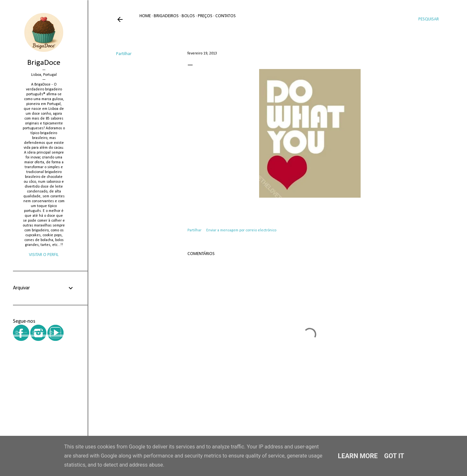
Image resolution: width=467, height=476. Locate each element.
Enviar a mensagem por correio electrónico (241, 230)
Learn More (358, 456)
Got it (394, 456)
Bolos (188, 16)
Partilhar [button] (124, 54)
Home (145, 16)
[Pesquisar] (429, 19)
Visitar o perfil (44, 255)
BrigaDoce (44, 63)
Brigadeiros (166, 16)
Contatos (226, 16)
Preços (205, 16)
